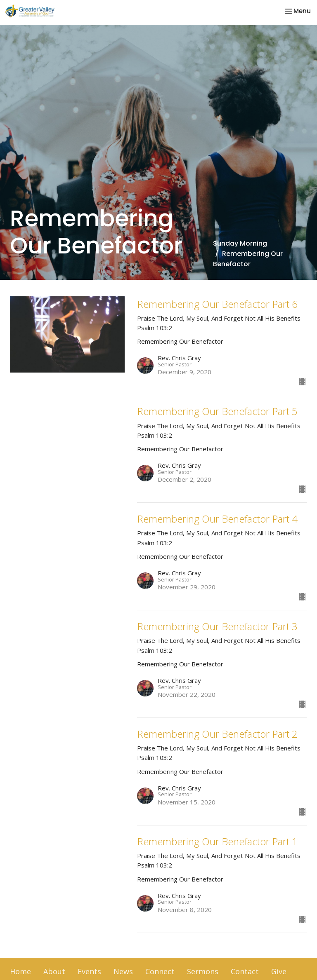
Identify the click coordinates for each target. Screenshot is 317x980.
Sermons (203, 971)
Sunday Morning (240, 243)
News (123, 971)
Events (89, 971)
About (54, 971)
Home (20, 971)
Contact (245, 971)
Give (279, 971)
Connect (160, 971)
